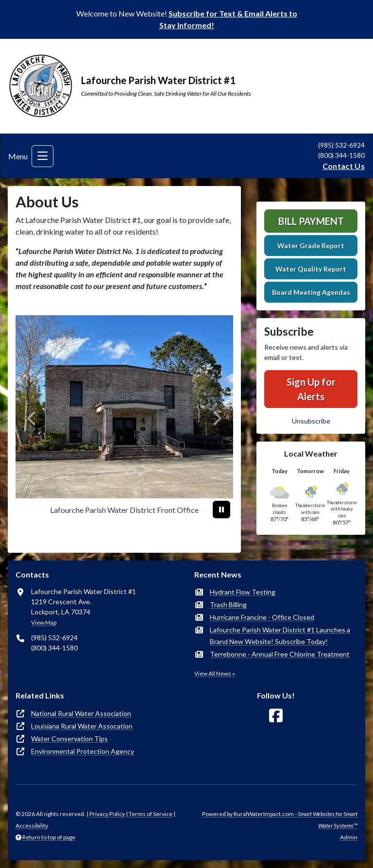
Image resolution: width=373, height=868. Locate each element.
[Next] (217, 418)
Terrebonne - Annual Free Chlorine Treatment (280, 654)
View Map (44, 622)
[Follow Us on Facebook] (276, 716)
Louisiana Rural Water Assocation (82, 726)
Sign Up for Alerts (311, 389)
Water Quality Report (311, 269)
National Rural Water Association (81, 713)
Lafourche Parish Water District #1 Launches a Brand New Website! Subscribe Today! (280, 636)
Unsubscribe (311, 421)
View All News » (215, 673)
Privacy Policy (107, 814)
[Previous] (32, 418)
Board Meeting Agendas (311, 292)
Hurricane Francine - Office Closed (262, 617)
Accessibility (32, 825)
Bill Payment (311, 221)
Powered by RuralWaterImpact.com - (280, 820)
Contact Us (344, 166)
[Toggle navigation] (42, 156)
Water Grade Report (311, 246)
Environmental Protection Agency (83, 751)
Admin (349, 837)
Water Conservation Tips (69, 739)
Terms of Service (151, 814)
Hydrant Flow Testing (243, 592)
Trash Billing (228, 604)
